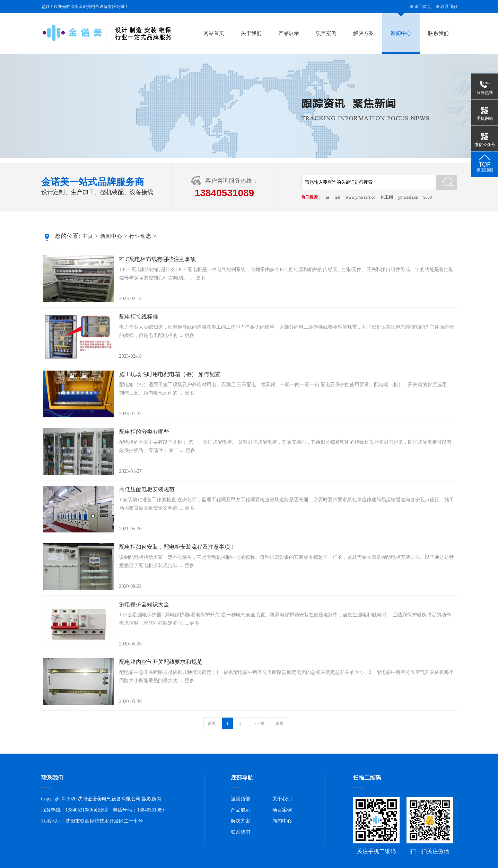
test (338, 197)
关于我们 (251, 33)
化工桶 (387, 197)
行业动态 (140, 236)
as (328, 197)
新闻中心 (401, 33)
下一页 (259, 723)
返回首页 (423, 7)
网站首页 (214, 33)
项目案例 (326, 33)
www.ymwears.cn (360, 197)
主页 (88, 236)
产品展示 (289, 33)
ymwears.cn (408, 197)
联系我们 (449, 7)
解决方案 (364, 33)
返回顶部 (241, 799)
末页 (280, 723)
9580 (428, 197)
